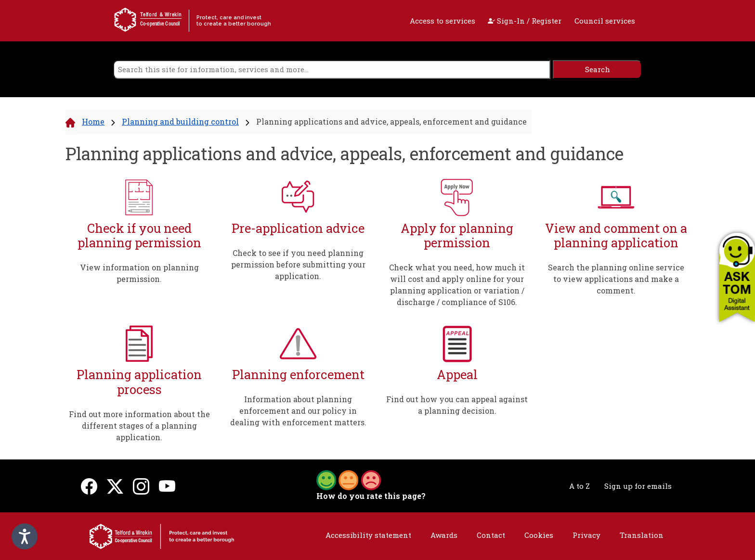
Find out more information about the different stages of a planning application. (139, 426)
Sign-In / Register (525, 21)
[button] (737, 277)
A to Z (579, 486)
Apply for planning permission (457, 235)
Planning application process (139, 382)
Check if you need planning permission (139, 235)
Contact (491, 535)
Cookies (539, 535)
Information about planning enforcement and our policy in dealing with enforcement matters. (298, 411)
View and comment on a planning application (616, 235)
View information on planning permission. (139, 273)
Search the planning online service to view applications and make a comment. (616, 279)
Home (93, 121)
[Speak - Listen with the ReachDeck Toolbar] (25, 536)
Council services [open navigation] (605, 21)
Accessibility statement (368, 535)
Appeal (457, 375)
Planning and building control (180, 121)
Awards (444, 535)
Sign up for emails (638, 486)
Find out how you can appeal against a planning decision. (457, 405)
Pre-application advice (298, 228)
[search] (332, 70)
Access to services (443, 21)
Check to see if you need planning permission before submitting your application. (298, 264)
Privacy (586, 535)
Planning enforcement (298, 375)
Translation (642, 535)
